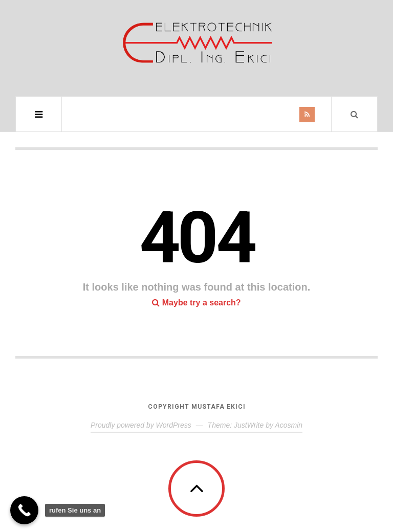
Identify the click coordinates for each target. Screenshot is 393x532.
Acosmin (289, 425)
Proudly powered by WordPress (141, 425)
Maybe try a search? (196, 303)
